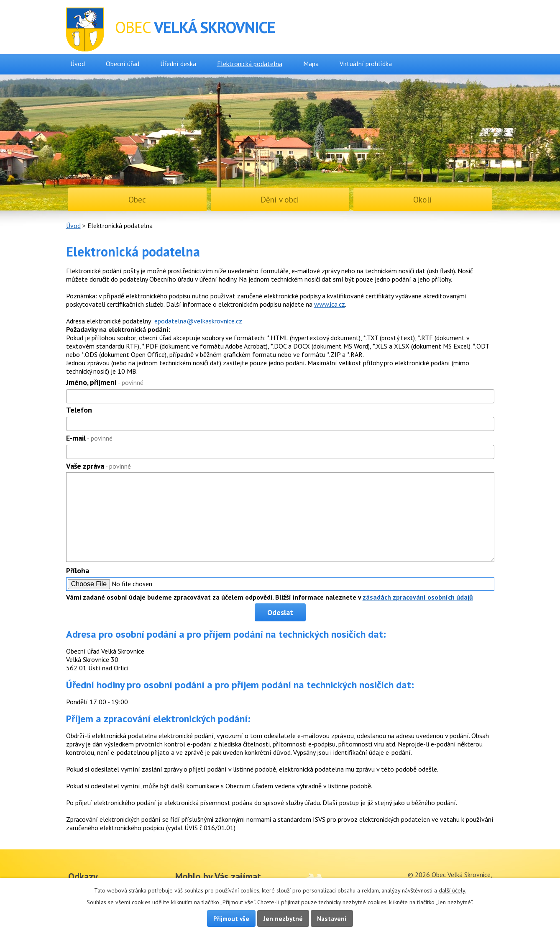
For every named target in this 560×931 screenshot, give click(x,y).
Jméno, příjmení (105, 382)
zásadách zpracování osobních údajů (418, 597)
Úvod (78, 64)
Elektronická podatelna (250, 64)
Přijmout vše (231, 918)
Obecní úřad (123, 64)
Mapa (311, 64)
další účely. (453, 890)
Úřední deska (178, 64)
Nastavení (332, 918)
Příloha (78, 571)
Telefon (79, 410)
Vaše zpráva (98, 466)
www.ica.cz (330, 304)
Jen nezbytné (283, 918)
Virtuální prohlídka (366, 64)
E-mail (89, 438)
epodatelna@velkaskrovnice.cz (198, 321)
